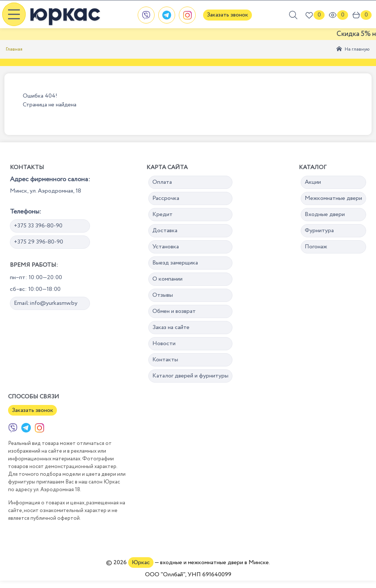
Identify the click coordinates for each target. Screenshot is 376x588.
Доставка (165, 231)
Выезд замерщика (175, 263)
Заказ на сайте (171, 327)
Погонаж (316, 247)
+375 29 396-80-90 (39, 242)
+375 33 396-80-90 (38, 226)
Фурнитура (319, 231)
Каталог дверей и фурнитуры (190, 376)
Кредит (162, 214)
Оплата (162, 182)
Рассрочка (166, 198)
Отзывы (163, 295)
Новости (164, 344)
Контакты (165, 360)
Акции (313, 182)
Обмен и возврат (174, 311)
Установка (166, 247)
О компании (167, 279)
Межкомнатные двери (333, 198)
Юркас (141, 563)
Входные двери (325, 214)
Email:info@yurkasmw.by (46, 303)
